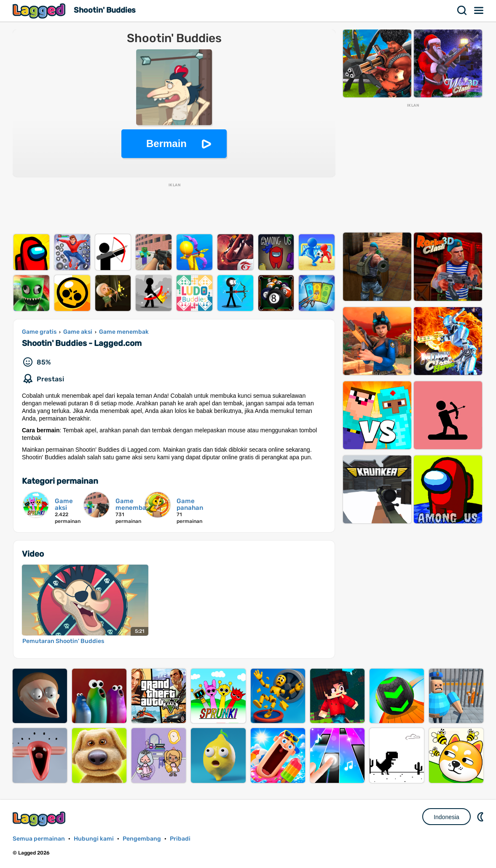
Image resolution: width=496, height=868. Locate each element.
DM (481, 817)
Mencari (462, 11)
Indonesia (446, 817)
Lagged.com (40, 819)
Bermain (166, 143)
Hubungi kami (94, 839)
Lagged (40, 11)
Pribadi (180, 839)
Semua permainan (39, 839)
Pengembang (142, 839)
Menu (479, 11)
